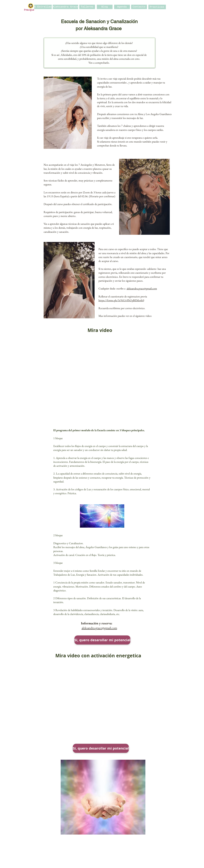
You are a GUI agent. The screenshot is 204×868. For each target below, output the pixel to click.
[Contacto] (139, 7)
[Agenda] (122, 7)
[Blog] (105, 7)
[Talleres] (87, 7)
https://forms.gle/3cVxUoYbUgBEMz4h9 (121, 300)
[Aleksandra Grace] (65, 7)
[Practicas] (157, 7)
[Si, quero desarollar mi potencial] (102, 640)
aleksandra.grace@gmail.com (142, 288)
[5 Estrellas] (43, 7)
